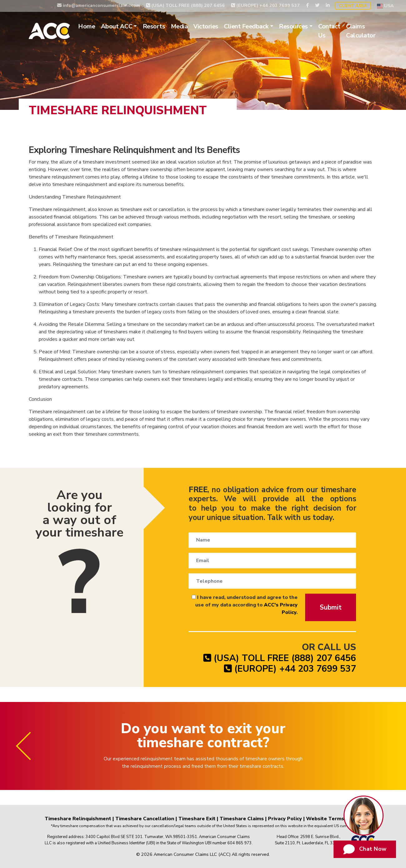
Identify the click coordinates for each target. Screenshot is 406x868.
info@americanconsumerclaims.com (99, 5)
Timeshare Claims (242, 819)
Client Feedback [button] (246, 26)
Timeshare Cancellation (145, 819)
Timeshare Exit (197, 819)
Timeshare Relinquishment (78, 819)
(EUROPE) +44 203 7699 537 (265, 5)
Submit (331, 607)
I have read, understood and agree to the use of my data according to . (245, 605)
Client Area (353, 6)
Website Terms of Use (334, 819)
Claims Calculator (361, 31)
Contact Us (329, 31)
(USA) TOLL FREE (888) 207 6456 (186, 5)
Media (179, 26)
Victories (206, 26)
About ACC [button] (117, 26)
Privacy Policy (285, 819)
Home (87, 26)
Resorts (154, 26)
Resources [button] (293, 26)
